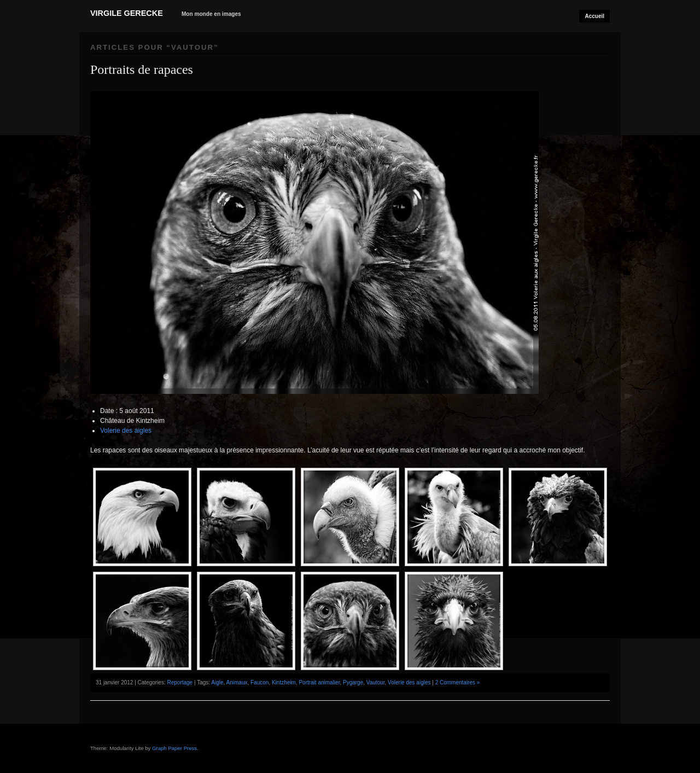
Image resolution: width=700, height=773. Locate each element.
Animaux (237, 682)
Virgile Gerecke (127, 13)
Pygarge (353, 682)
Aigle (217, 682)
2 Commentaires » (458, 682)
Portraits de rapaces (142, 69)
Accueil (594, 16)
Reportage (180, 682)
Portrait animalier (319, 682)
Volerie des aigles (126, 431)
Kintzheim (284, 682)
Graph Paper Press (174, 748)
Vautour (376, 682)
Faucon (259, 682)
